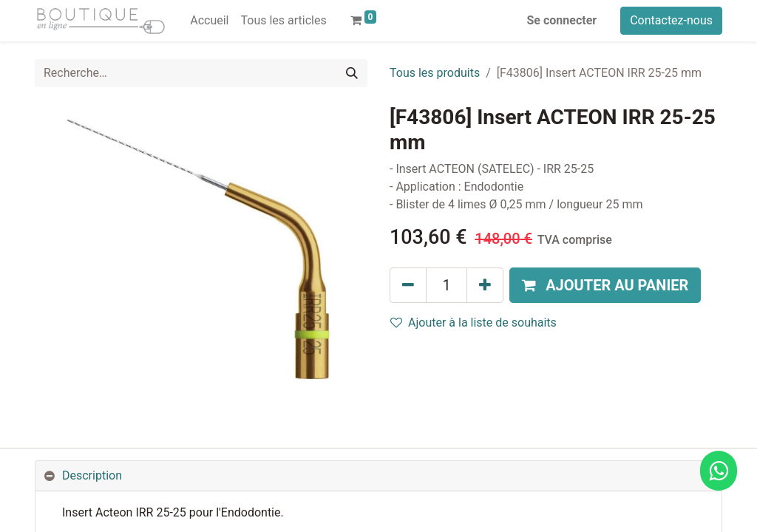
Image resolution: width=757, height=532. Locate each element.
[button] (605, 285)
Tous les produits (435, 73)
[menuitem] (209, 21)
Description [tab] (92, 475)
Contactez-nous (671, 20)
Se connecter (562, 20)
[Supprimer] (408, 285)
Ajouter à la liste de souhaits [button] (473, 323)
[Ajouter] (485, 285)
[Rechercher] (352, 73)
